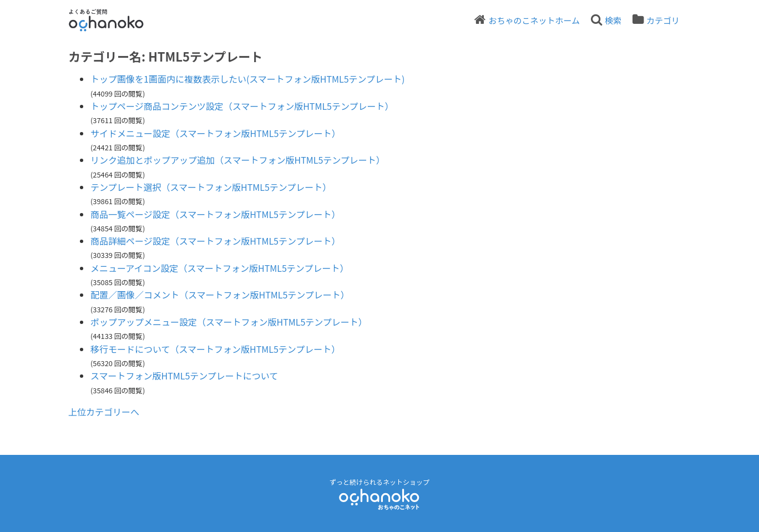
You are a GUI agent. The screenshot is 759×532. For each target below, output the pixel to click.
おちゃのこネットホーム (534, 20)
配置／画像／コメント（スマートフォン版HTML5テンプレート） (220, 295)
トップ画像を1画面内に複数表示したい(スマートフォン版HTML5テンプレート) (248, 79)
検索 (613, 20)
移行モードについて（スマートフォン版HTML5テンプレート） (215, 349)
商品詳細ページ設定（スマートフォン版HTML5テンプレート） (216, 241)
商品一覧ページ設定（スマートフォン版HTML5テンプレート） (216, 214)
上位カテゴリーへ (104, 412)
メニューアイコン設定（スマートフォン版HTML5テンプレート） (219, 268)
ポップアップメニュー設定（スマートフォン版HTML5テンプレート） (229, 322)
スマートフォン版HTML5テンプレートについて (184, 376)
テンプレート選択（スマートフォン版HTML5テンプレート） (211, 187)
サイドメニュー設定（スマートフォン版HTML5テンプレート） (216, 133)
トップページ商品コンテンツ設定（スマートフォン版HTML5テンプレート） (242, 106)
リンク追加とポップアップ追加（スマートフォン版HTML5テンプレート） (238, 160)
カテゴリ (663, 20)
